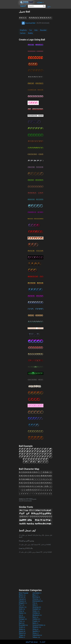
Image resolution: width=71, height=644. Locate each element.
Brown (22, 597)
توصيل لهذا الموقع (32, 642)
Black (22, 595)
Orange (23, 619)
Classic (22, 601)
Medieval (37, 615)
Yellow (36, 637)
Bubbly (30, 33)
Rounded (43, 30)
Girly (35, 605)
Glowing (37, 607)
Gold (22, 609)
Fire (35, 603)
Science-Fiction (39, 625)
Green (36, 611)
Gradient (36, 609)
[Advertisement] (9, 40)
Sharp (22, 629)
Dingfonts (23, 30)
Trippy (22, 635)
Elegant (23, 603)
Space (22, 631)
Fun (31, 30)
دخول (49, 6)
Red (22, 623)
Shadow (37, 627)
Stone (36, 633)
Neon (35, 617)
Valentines (37, 635)
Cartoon (23, 33)
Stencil (22, 633)
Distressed (38, 601)
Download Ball (28, 23)
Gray (21, 611)
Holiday (36, 613)
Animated (37, 593)
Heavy (22, 613)
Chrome (37, 599)
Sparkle (36, 631)
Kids (36, 30)
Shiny (35, 629)
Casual (22, 599)
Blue (35, 595)
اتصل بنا (43, 642)
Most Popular (24, 593)
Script (22, 627)
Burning (36, 597)
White (22, 637)
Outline (36, 619)
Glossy (23, 607)
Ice (21, 615)
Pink (22, 621)
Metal (22, 617)
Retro (35, 623)
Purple (36, 621)
